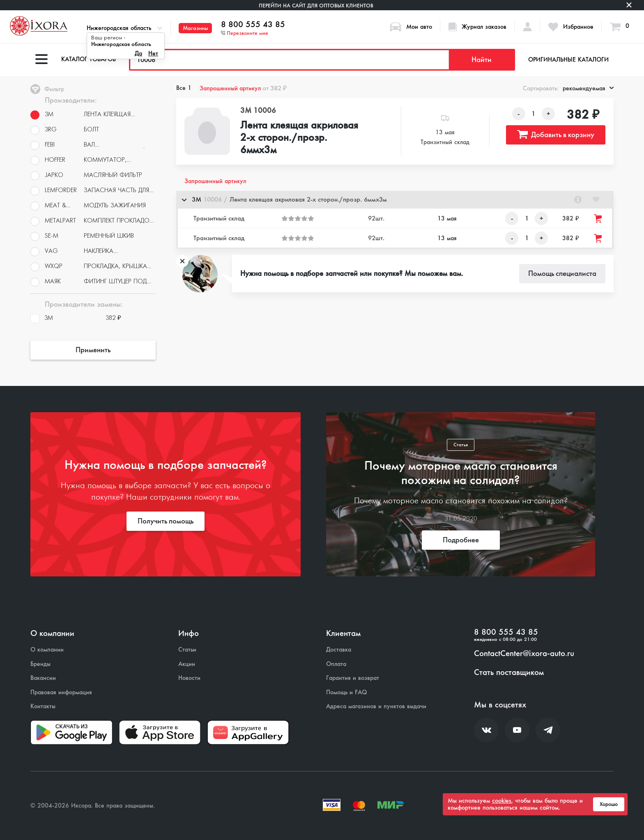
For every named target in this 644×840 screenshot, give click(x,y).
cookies (502, 801)
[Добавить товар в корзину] (598, 219)
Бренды (40, 664)
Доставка (339, 650)
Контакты (43, 706)
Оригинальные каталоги (568, 60)
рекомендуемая (588, 88)
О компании (47, 650)
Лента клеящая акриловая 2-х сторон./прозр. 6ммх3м (299, 138)
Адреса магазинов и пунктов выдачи (376, 706)
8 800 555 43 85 (253, 25)
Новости (189, 678)
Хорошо (609, 804)
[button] (395, 200)
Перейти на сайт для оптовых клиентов (316, 6)
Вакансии (43, 678)
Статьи (187, 650)
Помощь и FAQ (346, 692)
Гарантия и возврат (353, 678)
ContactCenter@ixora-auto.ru (524, 654)
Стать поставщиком (509, 672)
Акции (187, 664)
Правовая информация (61, 692)
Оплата (336, 664)
